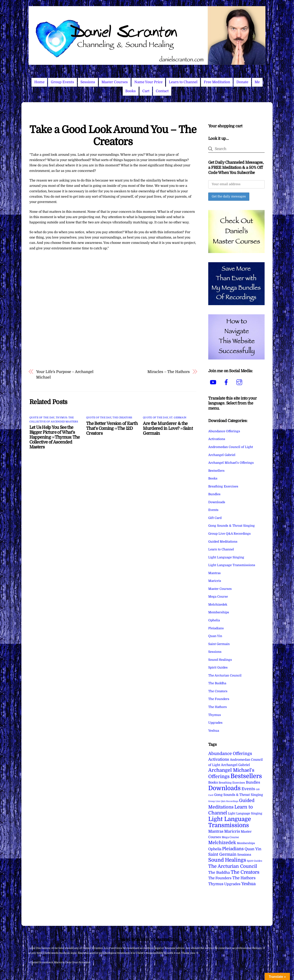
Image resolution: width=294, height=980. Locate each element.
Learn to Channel (183, 82)
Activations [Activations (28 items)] (219, 759)
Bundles (214, 494)
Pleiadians (216, 628)
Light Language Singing (226, 557)
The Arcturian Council (225, 675)
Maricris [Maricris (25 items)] (232, 831)
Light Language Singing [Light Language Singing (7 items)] (245, 814)
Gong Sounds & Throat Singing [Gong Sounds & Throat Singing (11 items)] (239, 795)
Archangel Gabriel (222, 455)
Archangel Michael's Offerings (231, 463)
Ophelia (214, 620)
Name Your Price (148, 82)
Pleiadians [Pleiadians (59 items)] (233, 849)
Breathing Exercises (223, 486)
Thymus (215, 715)
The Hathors (218, 707)
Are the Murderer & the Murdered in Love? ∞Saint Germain (168, 428)
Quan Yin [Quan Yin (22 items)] (253, 849)
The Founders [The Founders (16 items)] (220, 878)
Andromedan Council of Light (231, 447)
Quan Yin (215, 636)
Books (131, 91)
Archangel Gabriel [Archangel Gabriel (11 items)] (235, 765)
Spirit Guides (218, 668)
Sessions (88, 82)
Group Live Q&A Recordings (229, 534)
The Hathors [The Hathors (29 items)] (244, 878)
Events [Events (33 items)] (248, 789)
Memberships (219, 612)
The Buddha (217, 683)
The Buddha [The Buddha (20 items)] (219, 872)
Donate (242, 82)
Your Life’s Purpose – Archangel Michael (65, 374)
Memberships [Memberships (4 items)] (246, 843)
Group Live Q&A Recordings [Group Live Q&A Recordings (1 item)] (223, 801)
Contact (162, 91)
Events (213, 510)
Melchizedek (218, 605)
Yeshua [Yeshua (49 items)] (248, 884)
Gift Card (215, 518)
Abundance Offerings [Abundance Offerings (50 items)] (230, 754)
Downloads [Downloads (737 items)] (224, 788)
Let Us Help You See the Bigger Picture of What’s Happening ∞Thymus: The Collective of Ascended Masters (55, 437)
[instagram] (240, 382)
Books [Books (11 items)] (213, 782)
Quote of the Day (42, 418)
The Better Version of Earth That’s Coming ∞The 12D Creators (112, 428)
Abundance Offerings (224, 431)
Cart (146, 91)
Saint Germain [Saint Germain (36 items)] (222, 854)
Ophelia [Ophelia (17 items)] (215, 849)
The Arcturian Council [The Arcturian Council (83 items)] (233, 866)
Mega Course (218, 597)
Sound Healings (220, 660)
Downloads (217, 502)
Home (39, 82)
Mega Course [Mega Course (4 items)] (230, 837)
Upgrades (215, 723)
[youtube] (214, 382)
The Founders (219, 699)
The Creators (122, 418)
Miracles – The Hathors (168, 372)
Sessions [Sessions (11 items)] (244, 855)
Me (257, 82)
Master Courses (115, 82)
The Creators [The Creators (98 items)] (245, 872)
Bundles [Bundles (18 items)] (253, 782)
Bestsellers (216, 471)
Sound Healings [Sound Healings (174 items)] (227, 860)
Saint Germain (219, 644)
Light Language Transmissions (232, 565)
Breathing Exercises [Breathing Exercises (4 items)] (232, 783)
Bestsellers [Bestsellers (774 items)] (246, 776)
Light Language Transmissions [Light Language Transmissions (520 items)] (230, 822)
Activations (217, 439)
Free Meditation (217, 82)
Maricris (215, 581)
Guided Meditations (223, 542)
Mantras (214, 573)
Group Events (62, 82)
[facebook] (227, 382)
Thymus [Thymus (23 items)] (216, 884)
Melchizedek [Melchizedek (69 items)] (222, 843)
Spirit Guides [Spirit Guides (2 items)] (254, 861)
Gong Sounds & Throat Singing (232, 526)
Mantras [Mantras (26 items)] (216, 831)
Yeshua (214, 731)
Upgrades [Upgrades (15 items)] (232, 884)
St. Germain (178, 418)
